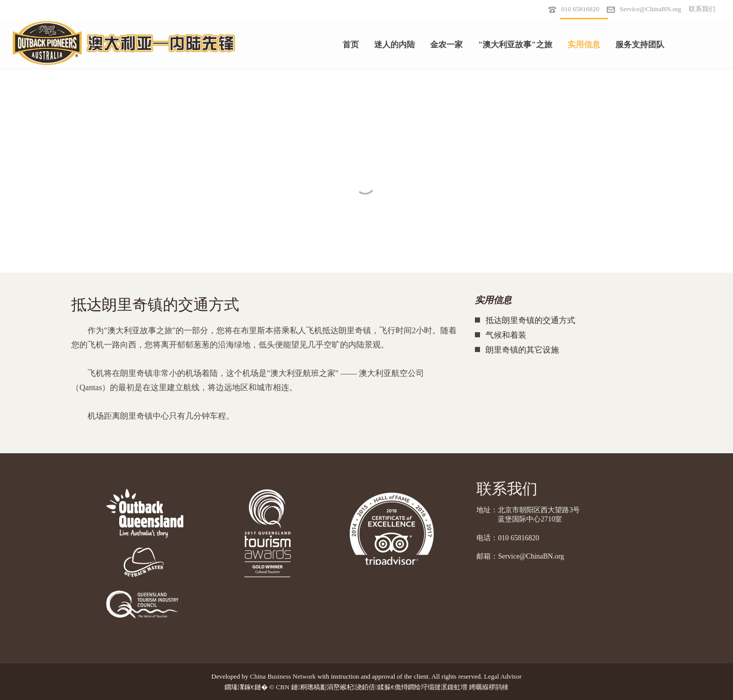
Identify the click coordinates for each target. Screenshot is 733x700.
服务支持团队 (640, 45)
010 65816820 (581, 9)
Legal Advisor (503, 676)
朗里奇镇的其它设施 (522, 350)
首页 (351, 45)
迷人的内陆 (394, 45)
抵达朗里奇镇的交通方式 (530, 320)
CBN (283, 687)
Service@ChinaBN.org (651, 9)
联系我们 (702, 9)
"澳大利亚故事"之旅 (515, 45)
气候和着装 (506, 335)
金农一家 (446, 45)
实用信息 (584, 45)
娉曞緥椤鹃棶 (489, 687)
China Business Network (283, 676)
